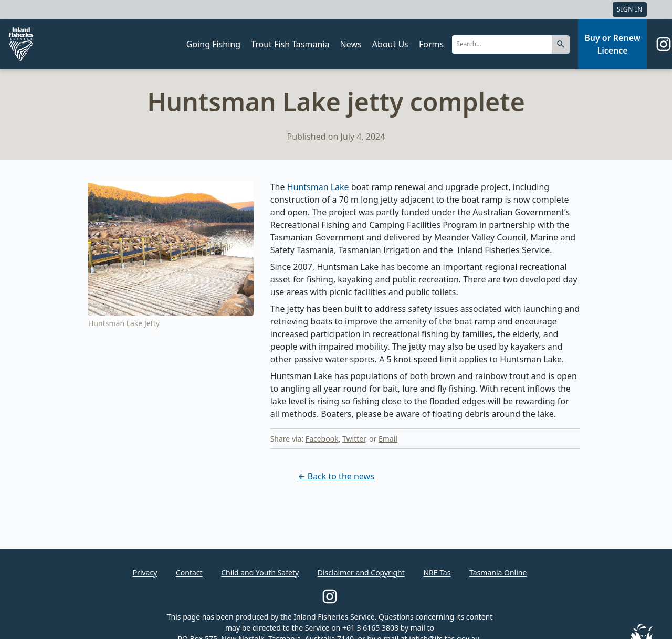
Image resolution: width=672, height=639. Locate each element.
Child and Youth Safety (260, 573)
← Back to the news (336, 476)
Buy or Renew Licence (612, 44)
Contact (189, 573)
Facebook (322, 439)
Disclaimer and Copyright (361, 573)
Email (388, 439)
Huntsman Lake (318, 187)
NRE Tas (437, 573)
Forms (431, 44)
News (351, 44)
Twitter (354, 439)
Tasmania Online (498, 573)
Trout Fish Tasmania (290, 44)
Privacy (145, 573)
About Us (390, 44)
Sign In (630, 9)
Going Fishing (213, 44)
